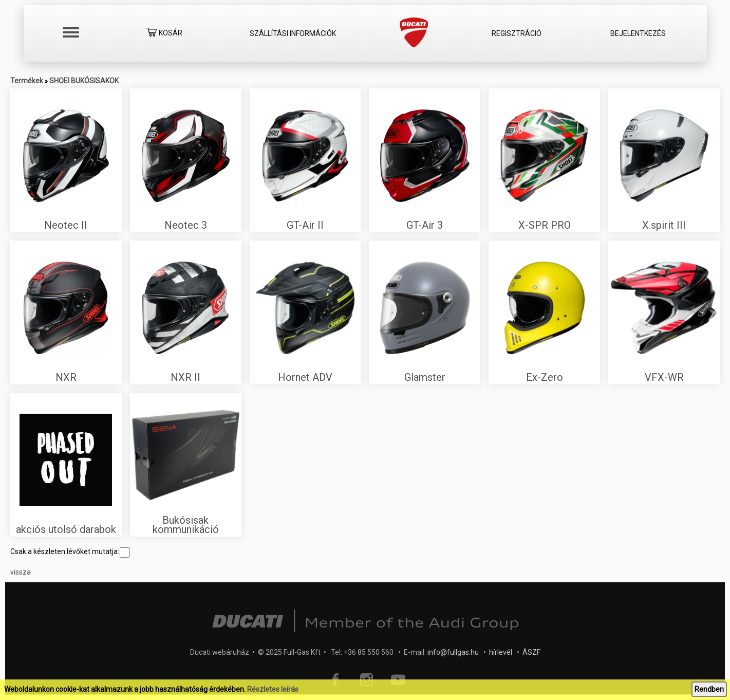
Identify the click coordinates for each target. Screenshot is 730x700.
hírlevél (501, 652)
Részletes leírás (273, 689)
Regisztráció (517, 33)
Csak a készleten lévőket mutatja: (70, 551)
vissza (21, 572)
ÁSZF (531, 652)
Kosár (164, 34)
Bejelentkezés (638, 33)
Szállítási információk (293, 33)
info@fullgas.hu (453, 652)
